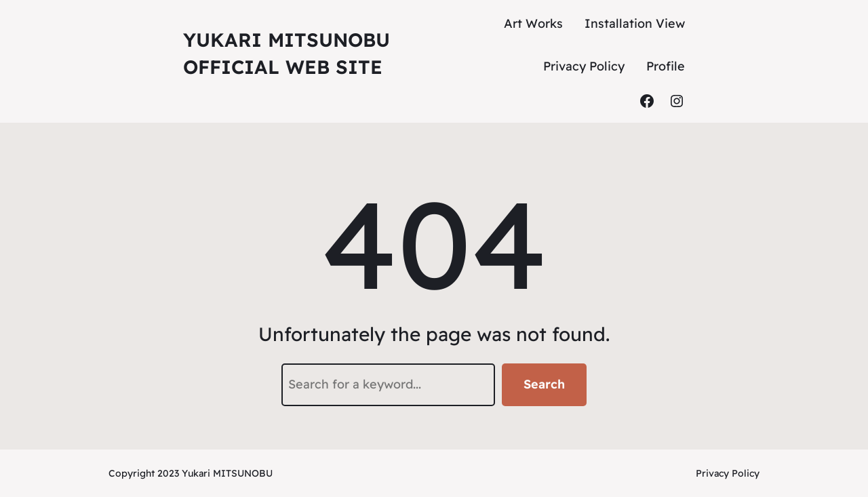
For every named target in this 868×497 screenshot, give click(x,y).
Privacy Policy (584, 66)
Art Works (533, 23)
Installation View (635, 23)
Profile (666, 66)
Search (544, 384)
